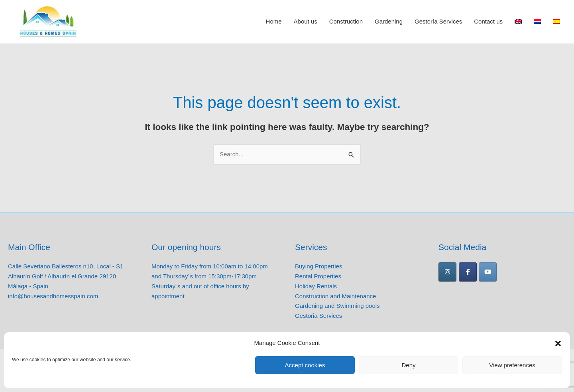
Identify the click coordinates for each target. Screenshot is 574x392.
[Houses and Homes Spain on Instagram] (447, 272)
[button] (558, 343)
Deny (408, 365)
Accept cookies (305, 365)
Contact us (488, 22)
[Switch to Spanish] (556, 22)
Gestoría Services (438, 22)
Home (274, 22)
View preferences (512, 365)
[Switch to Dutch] (537, 22)
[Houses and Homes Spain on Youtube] (488, 272)
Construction (346, 22)
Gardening (389, 22)
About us (306, 22)
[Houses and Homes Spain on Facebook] (468, 272)
